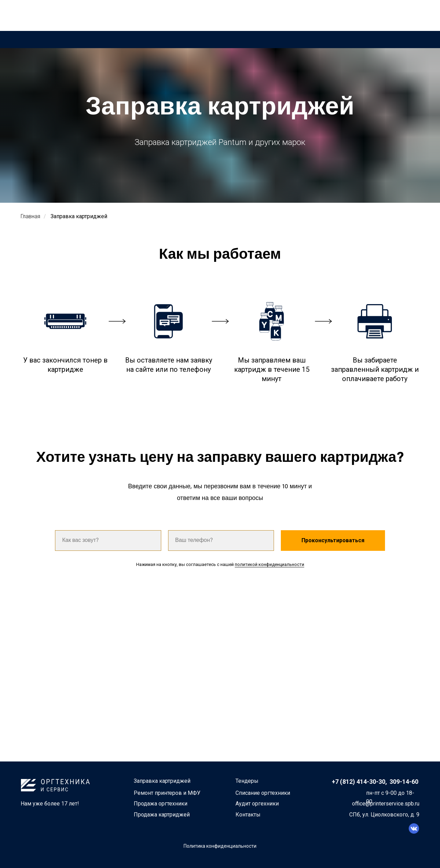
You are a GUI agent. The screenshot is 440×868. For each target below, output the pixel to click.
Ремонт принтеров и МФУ (167, 793)
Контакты (248, 815)
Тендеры (247, 781)
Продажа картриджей (162, 815)
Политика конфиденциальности (220, 846)
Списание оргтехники (263, 793)
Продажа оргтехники (161, 804)
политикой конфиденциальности (269, 564)
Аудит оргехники (257, 804)
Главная (30, 216)
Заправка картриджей (79, 216)
